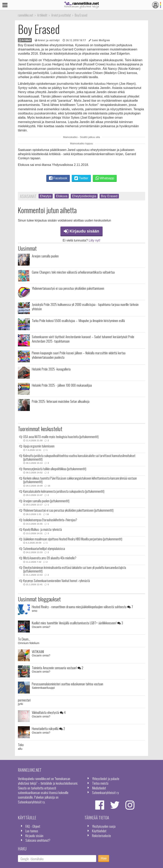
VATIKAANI (38, 651)
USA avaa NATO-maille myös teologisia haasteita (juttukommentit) (61, 437)
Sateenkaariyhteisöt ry (105, 792)
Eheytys (46, 196)
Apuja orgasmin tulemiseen (39, 446)
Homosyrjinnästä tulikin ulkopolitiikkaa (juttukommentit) (55, 469)
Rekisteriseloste (101, 835)
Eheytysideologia (84, 196)
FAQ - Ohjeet (33, 826)
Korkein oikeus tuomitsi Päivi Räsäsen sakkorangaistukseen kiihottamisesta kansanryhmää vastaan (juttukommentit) (80, 480)
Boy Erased (109, 196)
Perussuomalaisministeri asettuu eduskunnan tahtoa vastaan (67, 684)
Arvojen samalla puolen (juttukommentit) (46, 501)
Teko (21, 745)
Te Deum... (24, 639)
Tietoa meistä (100, 783)
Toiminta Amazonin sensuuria (58, 668)
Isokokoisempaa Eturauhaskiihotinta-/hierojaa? (50, 520)
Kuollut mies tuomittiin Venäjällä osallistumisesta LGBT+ (77, 623)
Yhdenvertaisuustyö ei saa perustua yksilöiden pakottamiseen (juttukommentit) (68, 510)
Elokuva (62, 196)
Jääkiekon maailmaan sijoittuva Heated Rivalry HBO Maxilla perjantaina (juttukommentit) (73, 539)
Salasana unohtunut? (38, 840)
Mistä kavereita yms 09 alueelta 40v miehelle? (50, 558)
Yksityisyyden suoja (104, 826)
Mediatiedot (99, 788)
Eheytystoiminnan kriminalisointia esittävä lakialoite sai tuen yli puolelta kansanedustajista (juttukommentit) (75, 569)
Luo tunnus (32, 831)
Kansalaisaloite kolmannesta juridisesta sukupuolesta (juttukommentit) (64, 491)
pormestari (24, 700)
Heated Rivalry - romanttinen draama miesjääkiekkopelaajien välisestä (82, 607)
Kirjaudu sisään (81, 231)
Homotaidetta (48, 728)
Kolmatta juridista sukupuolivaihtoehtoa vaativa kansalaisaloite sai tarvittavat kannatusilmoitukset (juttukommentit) (79, 457)
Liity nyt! (95, 240)
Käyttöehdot (99, 831)
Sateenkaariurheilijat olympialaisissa (44, 549)
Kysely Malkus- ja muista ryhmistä (43, 529)
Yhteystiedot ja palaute (106, 778)
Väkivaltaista (49, 712)
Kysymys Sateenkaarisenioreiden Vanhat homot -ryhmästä (57, 581)
